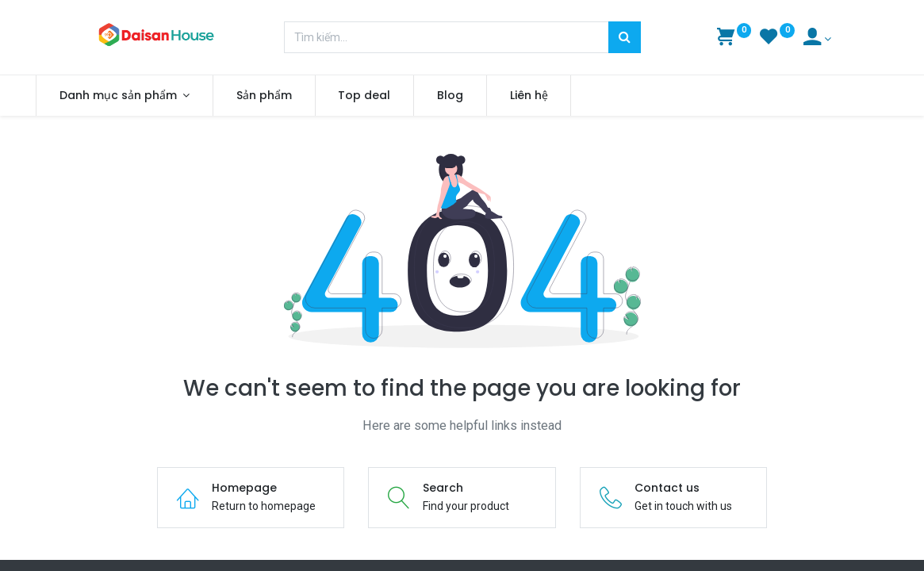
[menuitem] (322, 96)
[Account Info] (817, 39)
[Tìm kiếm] (625, 37)
